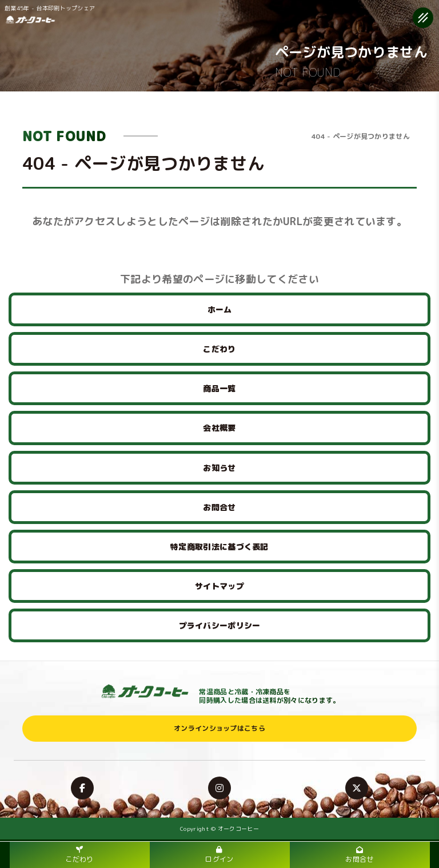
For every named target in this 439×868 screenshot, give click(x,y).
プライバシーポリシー (220, 625)
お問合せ (219, 507)
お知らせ (219, 468)
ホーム (220, 309)
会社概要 (219, 428)
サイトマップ (219, 586)
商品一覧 (219, 388)
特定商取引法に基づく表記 (219, 547)
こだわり (219, 349)
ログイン (219, 855)
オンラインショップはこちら (219, 728)
